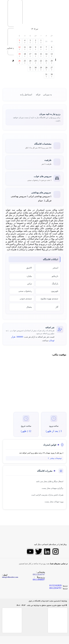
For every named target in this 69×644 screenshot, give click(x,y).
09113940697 (39, 580)
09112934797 (55, 588)
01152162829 (55, 585)
